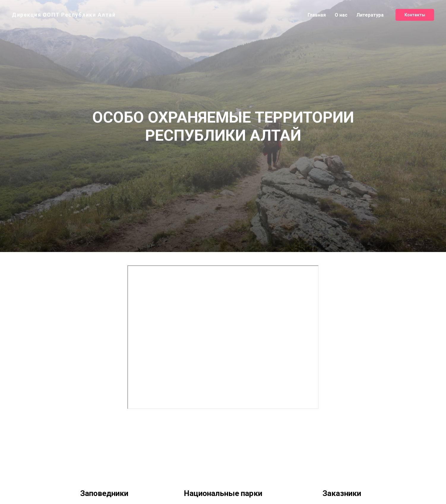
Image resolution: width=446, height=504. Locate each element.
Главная (317, 15)
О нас (341, 15)
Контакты (415, 15)
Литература (370, 15)
